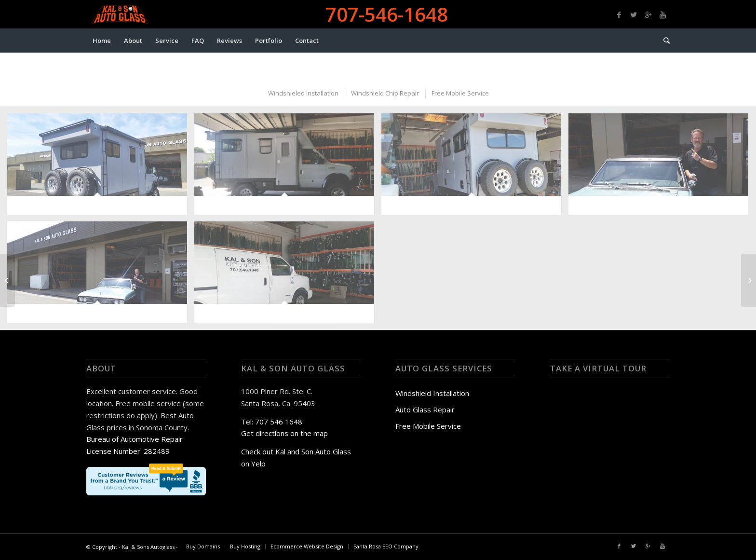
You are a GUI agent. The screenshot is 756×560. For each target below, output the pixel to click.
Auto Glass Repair (425, 410)
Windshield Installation (432, 393)
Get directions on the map (284, 433)
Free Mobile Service (428, 426)
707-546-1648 (387, 14)
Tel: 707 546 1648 (272, 422)
